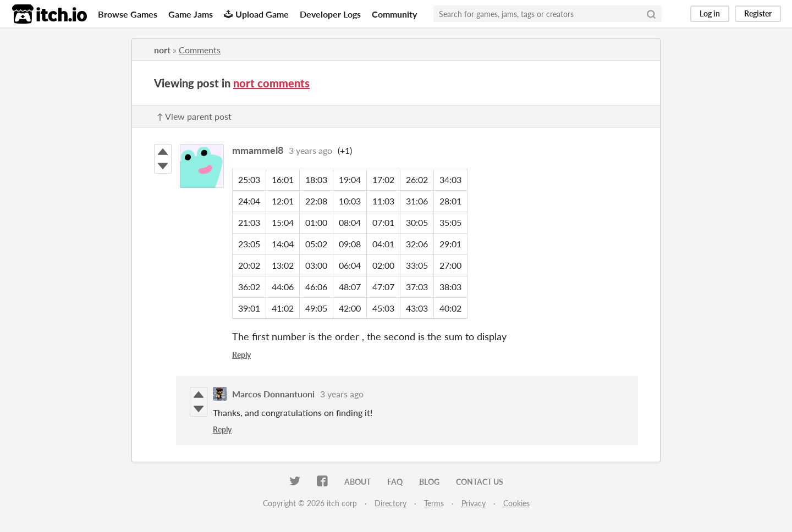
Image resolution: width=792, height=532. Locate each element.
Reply (241, 355)
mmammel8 (258, 150)
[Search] (651, 14)
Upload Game (256, 14)
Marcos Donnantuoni (273, 394)
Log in (710, 13)
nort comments (271, 83)
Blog (429, 482)
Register (758, 13)
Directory (391, 503)
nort (162, 50)
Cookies (516, 503)
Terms (434, 503)
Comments (200, 50)
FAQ (395, 482)
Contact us (480, 482)
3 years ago (310, 150)
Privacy (474, 503)
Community (394, 14)
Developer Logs (330, 14)
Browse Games (128, 14)
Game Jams (191, 14)
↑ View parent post (194, 116)
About (358, 482)
